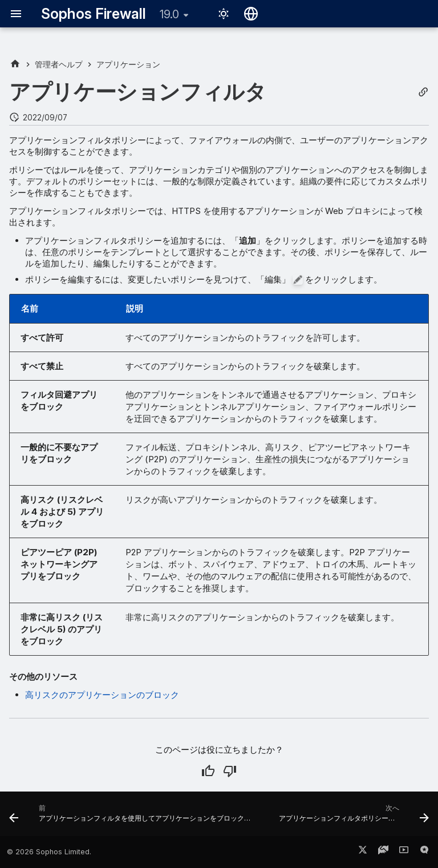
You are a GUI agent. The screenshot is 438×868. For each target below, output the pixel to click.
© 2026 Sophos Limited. (49, 852)
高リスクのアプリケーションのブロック (102, 695)
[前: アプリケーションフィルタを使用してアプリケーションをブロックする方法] (134, 817)
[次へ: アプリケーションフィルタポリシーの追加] (353, 817)
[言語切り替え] (251, 14)
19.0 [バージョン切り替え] (169, 14)
